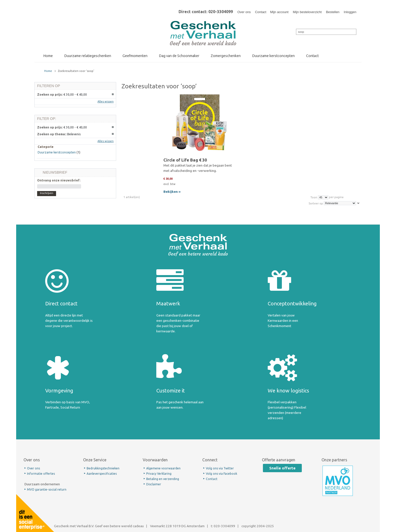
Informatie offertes (41, 474)
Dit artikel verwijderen (113, 95)
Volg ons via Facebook (221, 474)
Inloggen (350, 12)
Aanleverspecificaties (102, 474)
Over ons (244, 12)
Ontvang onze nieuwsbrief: (59, 180)
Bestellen (333, 12)
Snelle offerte (282, 468)
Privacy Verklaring (159, 474)
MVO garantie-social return (47, 489)
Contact (261, 12)
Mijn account (279, 12)
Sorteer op (316, 203)
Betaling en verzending (163, 479)
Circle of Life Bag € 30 (185, 160)
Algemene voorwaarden (163, 468)
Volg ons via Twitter (220, 468)
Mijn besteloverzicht (307, 12)
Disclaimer (154, 484)
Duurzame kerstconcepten (57, 152)
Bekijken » (172, 192)
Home (48, 71)
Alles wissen (106, 101)
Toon (314, 197)
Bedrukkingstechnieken (103, 468)
